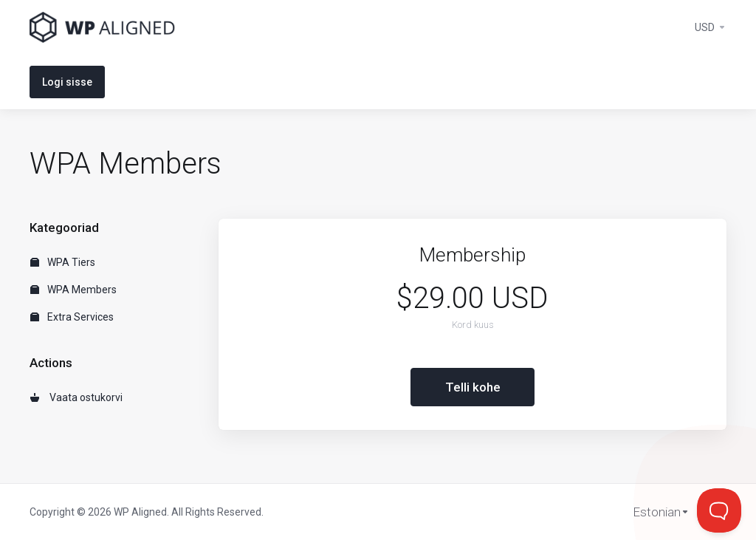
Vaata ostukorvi (76, 397)
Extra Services (72, 317)
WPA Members (73, 290)
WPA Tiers (63, 262)
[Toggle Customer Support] (719, 510)
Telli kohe (473, 387)
